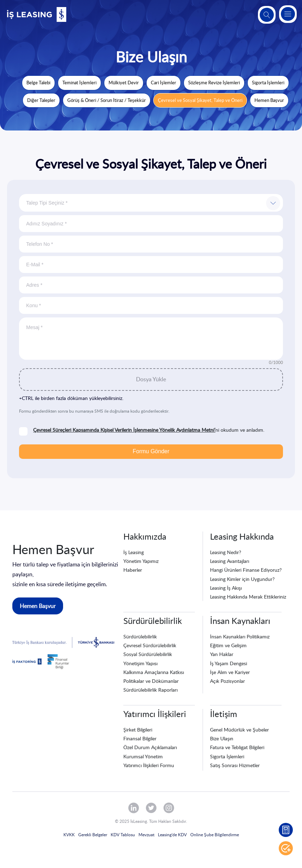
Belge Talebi (38, 83)
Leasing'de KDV (172, 834)
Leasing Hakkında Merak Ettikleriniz (248, 597)
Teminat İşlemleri (79, 83)
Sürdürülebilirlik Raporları (150, 690)
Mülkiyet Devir (124, 83)
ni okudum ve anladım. (149, 430)
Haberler (133, 570)
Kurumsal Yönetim (143, 756)
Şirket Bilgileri (138, 730)
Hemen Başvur (269, 100)
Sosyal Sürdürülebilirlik (148, 654)
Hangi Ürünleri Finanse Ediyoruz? (246, 570)
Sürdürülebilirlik (140, 636)
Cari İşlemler (164, 83)
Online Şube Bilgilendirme (215, 834)
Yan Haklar (222, 654)
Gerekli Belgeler (93, 834)
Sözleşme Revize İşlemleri (214, 83)
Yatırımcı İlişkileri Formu (149, 765)
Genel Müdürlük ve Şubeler (239, 730)
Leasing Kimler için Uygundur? (242, 579)
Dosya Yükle (151, 379)
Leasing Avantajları (230, 561)
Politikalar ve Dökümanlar (151, 681)
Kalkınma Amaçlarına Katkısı (154, 672)
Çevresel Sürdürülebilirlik (150, 645)
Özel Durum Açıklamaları (150, 747)
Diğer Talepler (41, 100)
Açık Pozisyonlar (227, 681)
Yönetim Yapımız (141, 561)
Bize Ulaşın (222, 738)
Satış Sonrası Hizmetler (235, 765)
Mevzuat (146, 834)
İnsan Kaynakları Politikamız (240, 636)
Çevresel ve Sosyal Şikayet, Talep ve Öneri (200, 100)
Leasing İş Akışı (226, 588)
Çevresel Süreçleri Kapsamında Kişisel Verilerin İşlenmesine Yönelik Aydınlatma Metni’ (124, 430)
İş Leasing (134, 552)
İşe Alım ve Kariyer (230, 672)
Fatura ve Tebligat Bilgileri (237, 747)
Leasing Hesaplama (286, 830)
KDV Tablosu (123, 834)
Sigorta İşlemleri (268, 83)
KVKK (69, 834)
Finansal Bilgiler (140, 738)
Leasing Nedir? (226, 552)
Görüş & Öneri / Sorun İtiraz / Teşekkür (107, 100)
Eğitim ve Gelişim (228, 645)
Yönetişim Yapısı (140, 663)
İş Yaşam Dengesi (229, 663)
